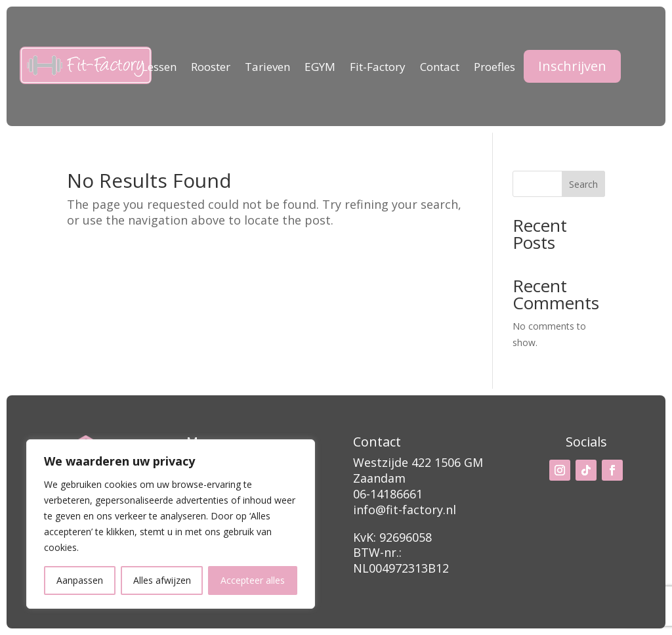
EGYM (320, 68)
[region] (171, 524)
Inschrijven (572, 66)
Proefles (494, 68)
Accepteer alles (253, 580)
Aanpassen (80, 580)
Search (583, 184)
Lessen (159, 68)
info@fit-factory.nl (405, 510)
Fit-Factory (378, 68)
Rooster (211, 68)
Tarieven (267, 68)
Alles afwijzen (162, 580)
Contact (440, 68)
